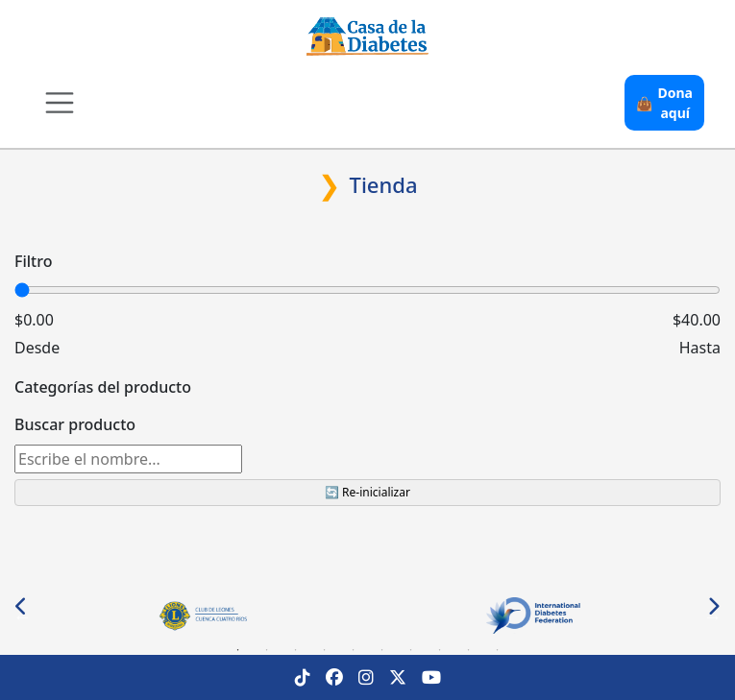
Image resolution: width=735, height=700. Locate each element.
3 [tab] (296, 650)
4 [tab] (325, 650)
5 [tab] (354, 650)
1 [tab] (238, 650)
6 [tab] (382, 650)
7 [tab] (411, 650)
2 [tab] (267, 650)
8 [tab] (440, 650)
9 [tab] (469, 650)
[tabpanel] (202, 616)
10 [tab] (498, 650)
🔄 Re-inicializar (367, 492)
